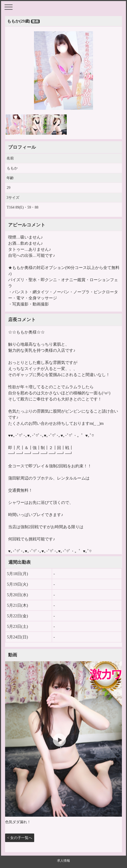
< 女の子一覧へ (20, 838)
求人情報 (63, 861)
